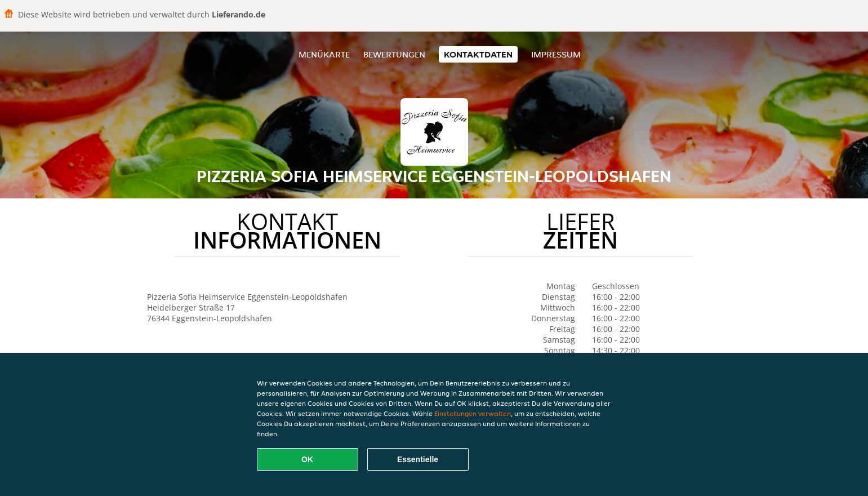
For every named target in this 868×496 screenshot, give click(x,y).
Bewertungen (394, 54)
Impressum (556, 54)
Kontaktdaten (478, 54)
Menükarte (324, 54)
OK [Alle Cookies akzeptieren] (307, 459)
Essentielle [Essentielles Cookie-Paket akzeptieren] (418, 459)
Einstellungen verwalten (473, 413)
